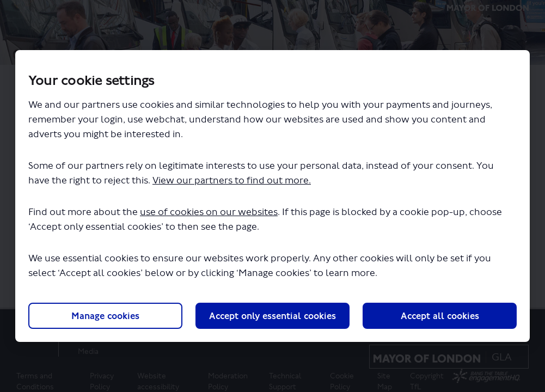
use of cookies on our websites (209, 212)
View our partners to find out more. (232, 180)
